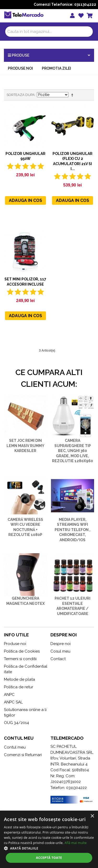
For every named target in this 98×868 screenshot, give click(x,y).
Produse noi (20, 68)
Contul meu (15, 747)
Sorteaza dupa (21, 95)
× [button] (92, 816)
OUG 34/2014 (16, 723)
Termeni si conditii (20, 659)
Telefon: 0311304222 (69, 788)
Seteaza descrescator (73, 95)
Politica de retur (19, 687)
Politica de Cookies (22, 651)
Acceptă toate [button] (49, 858)
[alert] (49, 839)
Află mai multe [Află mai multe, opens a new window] (76, 843)
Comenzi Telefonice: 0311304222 (65, 4)
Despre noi (60, 644)
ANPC (9, 695)
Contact (58, 659)
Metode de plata (19, 679)
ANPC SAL (13, 702)
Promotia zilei (56, 68)
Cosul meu (60, 651)
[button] (49, 848)
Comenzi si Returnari (23, 755)
